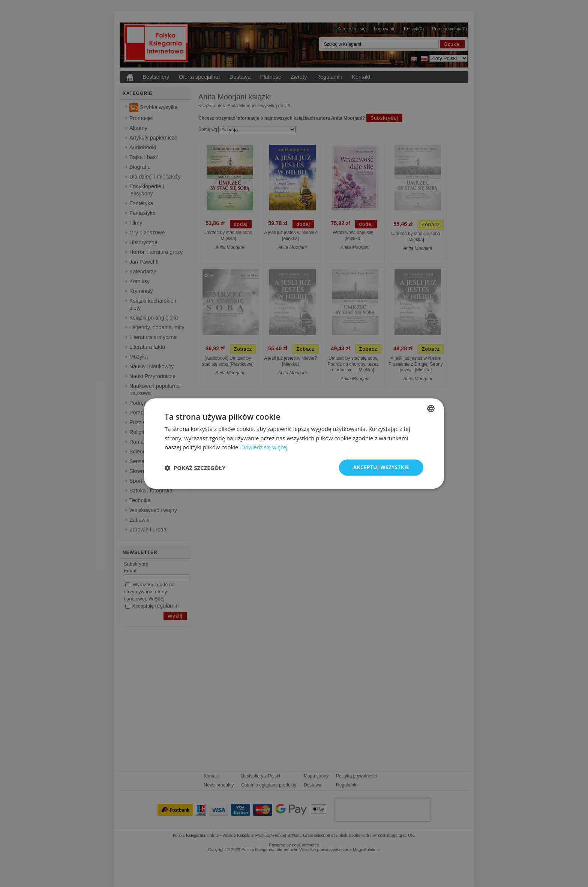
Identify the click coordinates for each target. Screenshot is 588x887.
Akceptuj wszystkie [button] (380, 467)
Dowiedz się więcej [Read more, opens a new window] (265, 447)
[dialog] (294, 443)
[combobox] (431, 408)
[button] (195, 468)
